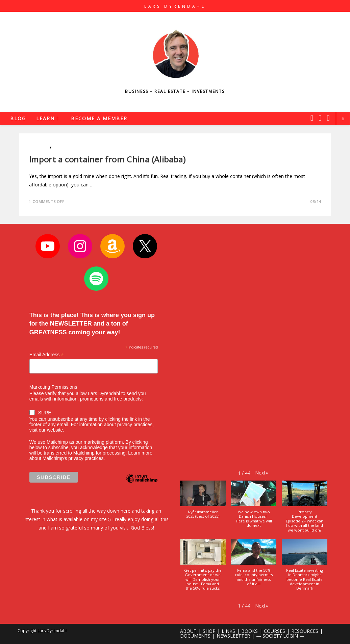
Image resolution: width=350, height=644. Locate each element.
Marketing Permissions (53, 387)
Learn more (140, 453)
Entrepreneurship (73, 148)
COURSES (274, 631)
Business (39, 148)
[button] (261, 473)
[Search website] (343, 119)
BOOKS (249, 631)
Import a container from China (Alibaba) (107, 159)
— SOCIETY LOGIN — (280, 636)
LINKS (228, 631)
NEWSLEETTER (233, 636)
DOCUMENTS (195, 636)
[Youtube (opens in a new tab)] (328, 118)
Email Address (47, 355)
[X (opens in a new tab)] (312, 118)
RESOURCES (305, 631)
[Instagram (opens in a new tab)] (320, 118)
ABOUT (188, 631)
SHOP (209, 631)
